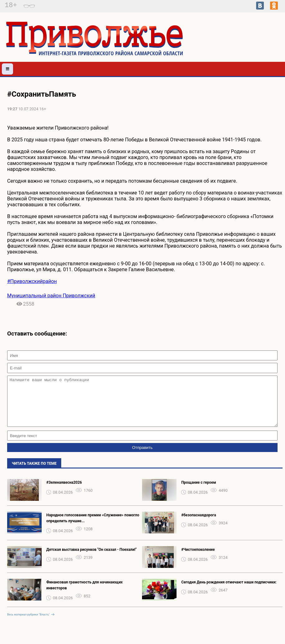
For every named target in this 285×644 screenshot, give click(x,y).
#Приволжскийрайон (32, 281)
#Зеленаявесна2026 (64, 492)
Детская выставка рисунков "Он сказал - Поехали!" (92, 559)
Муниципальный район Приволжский (51, 296)
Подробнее (251, 47)
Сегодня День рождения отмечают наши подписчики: (229, 591)
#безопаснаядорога (199, 524)
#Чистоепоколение (198, 559)
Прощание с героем (199, 492)
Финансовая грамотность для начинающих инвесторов (85, 594)
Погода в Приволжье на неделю (251, 41)
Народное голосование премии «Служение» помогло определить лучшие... (93, 527)
